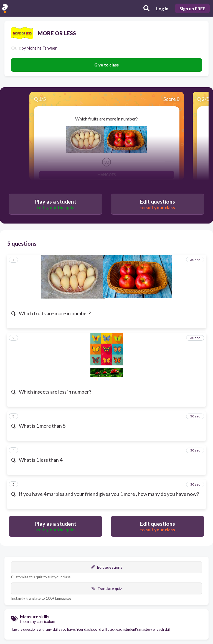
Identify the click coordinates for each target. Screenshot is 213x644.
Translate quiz (106, 588)
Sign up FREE (192, 8)
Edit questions (107, 567)
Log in (162, 8)
